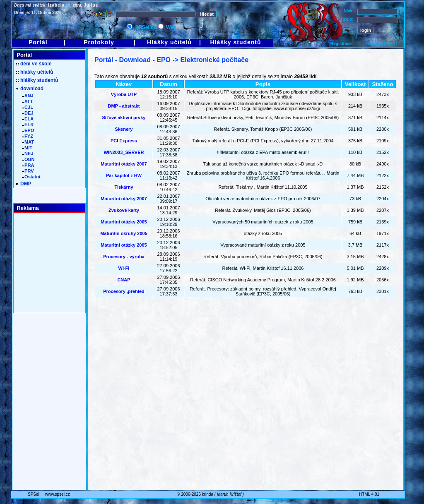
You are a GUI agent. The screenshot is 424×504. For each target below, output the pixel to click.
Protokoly (99, 42)
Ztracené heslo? (382, 44)
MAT (28, 142)
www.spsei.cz (58, 494)
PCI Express (124, 141)
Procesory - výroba (124, 257)
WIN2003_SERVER (124, 152)
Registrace (341, 44)
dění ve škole (34, 64)
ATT (27, 101)
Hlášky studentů (235, 42)
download (30, 89)
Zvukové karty (124, 210)
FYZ (28, 136)
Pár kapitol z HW (124, 175)
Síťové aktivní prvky (124, 118)
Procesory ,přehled (124, 291)
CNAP (124, 280)
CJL (28, 107)
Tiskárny (124, 187)
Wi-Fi (124, 268)
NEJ (28, 154)
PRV (28, 171)
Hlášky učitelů (169, 42)
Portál (38, 42)
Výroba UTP (124, 94)
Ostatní (31, 177)
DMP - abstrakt (124, 106)
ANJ (28, 96)
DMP (24, 184)
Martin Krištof (229, 494)
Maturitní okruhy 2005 (124, 233)
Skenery (124, 129)
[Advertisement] (246, 338)
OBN (28, 159)
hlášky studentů (37, 80)
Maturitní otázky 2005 (124, 222)
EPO (28, 130)
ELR (28, 125)
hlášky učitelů (35, 72)
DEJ (28, 113)
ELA (28, 119)
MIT (27, 148)
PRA (28, 165)
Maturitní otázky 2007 (124, 164)
